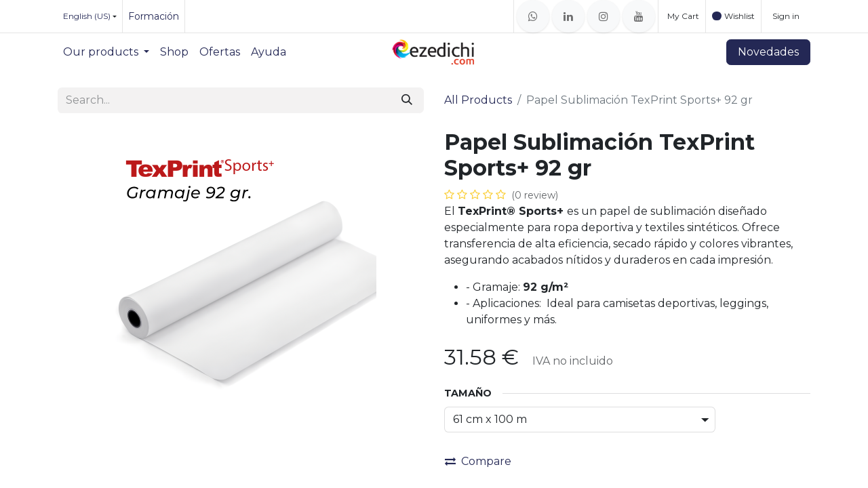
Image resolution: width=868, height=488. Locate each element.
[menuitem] (106, 52)
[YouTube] (639, 16)
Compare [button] (478, 461)
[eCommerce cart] (682, 16)
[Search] (407, 100)
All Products (478, 100)
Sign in (786, 16)
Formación (154, 16)
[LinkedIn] (568, 16)
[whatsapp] (533, 16)
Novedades (768, 52)
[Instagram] (604, 16)
